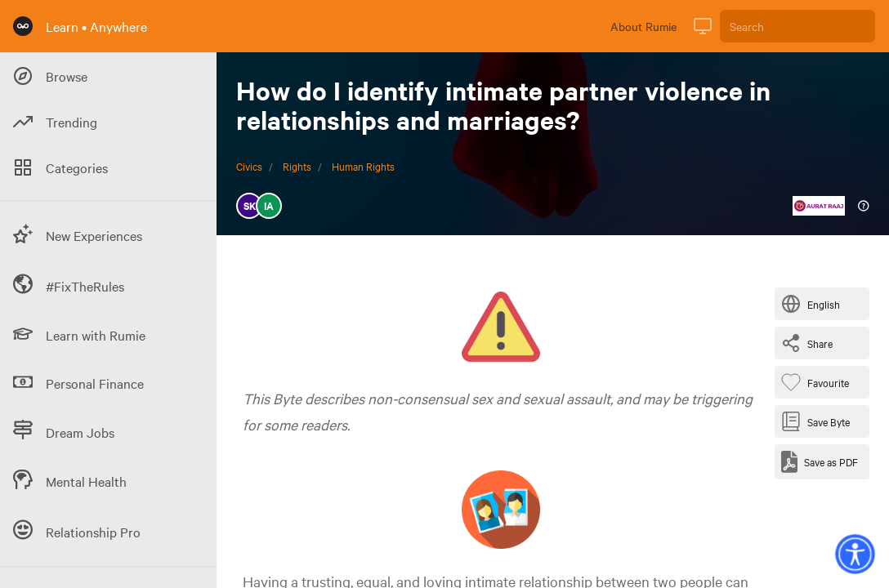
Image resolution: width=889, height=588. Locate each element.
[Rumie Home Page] (23, 26)
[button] (855, 554)
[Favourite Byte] (818, 382)
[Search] (797, 26)
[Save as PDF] (820, 462)
